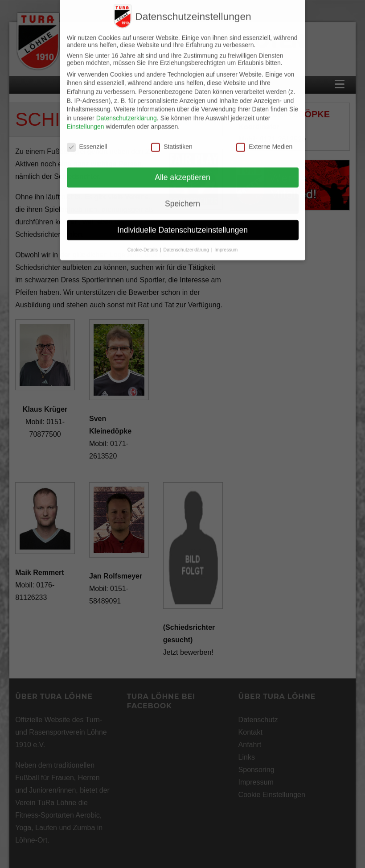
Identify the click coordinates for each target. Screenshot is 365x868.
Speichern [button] (182, 194)
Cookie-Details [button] (143, 240)
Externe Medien (264, 136)
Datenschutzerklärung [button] (187, 240)
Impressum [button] (226, 240)
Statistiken (172, 136)
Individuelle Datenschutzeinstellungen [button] (182, 220)
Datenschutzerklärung (127, 108)
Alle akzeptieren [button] (182, 167)
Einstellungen (86, 116)
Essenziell (87, 136)
